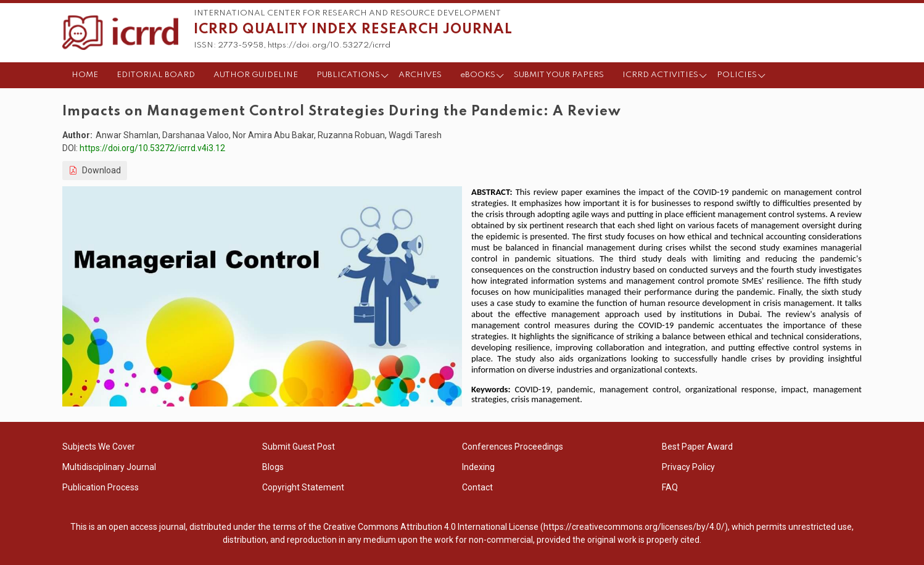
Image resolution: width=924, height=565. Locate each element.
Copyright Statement (303, 487)
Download (95, 170)
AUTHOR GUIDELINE (256, 75)
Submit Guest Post (299, 447)
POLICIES (737, 75)
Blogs (273, 467)
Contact (477, 487)
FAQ (670, 487)
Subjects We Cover (99, 447)
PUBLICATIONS (348, 75)
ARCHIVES (420, 75)
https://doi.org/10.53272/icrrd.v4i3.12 (152, 148)
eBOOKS (478, 75)
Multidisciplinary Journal (109, 467)
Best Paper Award (697, 447)
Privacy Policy (688, 467)
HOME (85, 75)
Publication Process (101, 487)
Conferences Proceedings (513, 447)
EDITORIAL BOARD (156, 75)
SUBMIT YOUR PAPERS (559, 75)
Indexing (478, 467)
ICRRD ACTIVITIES (660, 75)
